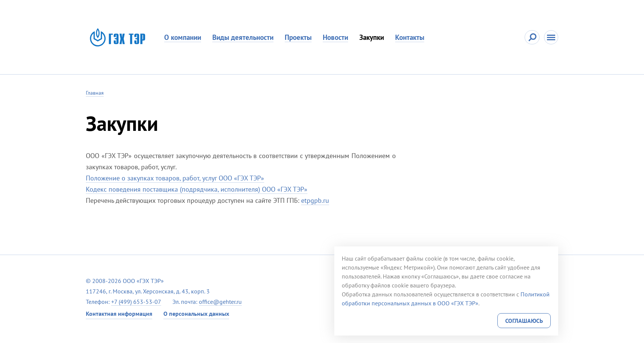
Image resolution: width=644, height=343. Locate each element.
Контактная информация (119, 314)
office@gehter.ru (220, 302)
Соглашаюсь (524, 321)
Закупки (372, 37)
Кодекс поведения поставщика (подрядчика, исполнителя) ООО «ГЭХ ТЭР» (197, 189)
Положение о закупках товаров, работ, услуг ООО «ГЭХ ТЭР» (175, 178)
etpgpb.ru (315, 200)
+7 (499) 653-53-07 (136, 302)
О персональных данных (196, 314)
